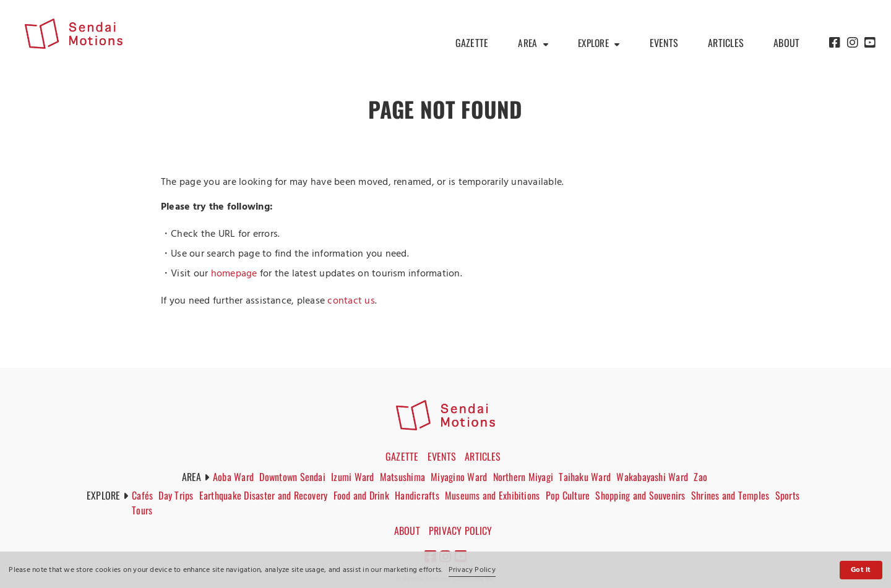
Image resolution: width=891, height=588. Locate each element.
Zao (705, 477)
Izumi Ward (354, 477)
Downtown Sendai (294, 477)
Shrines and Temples (737, 495)
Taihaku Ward (588, 477)
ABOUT (786, 43)
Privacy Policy (472, 570)
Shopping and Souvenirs (646, 495)
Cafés (145, 495)
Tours (175, 510)
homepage (234, 274)
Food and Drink (365, 495)
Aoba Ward (233, 477)
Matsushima (404, 477)
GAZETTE (468, 43)
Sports (146, 510)
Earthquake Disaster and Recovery (267, 495)
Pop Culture (574, 495)
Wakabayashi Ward (656, 477)
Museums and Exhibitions (497, 495)
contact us (351, 301)
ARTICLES (726, 43)
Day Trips (179, 495)
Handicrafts (422, 495)
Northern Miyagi (526, 477)
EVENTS (664, 43)
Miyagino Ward (461, 477)
